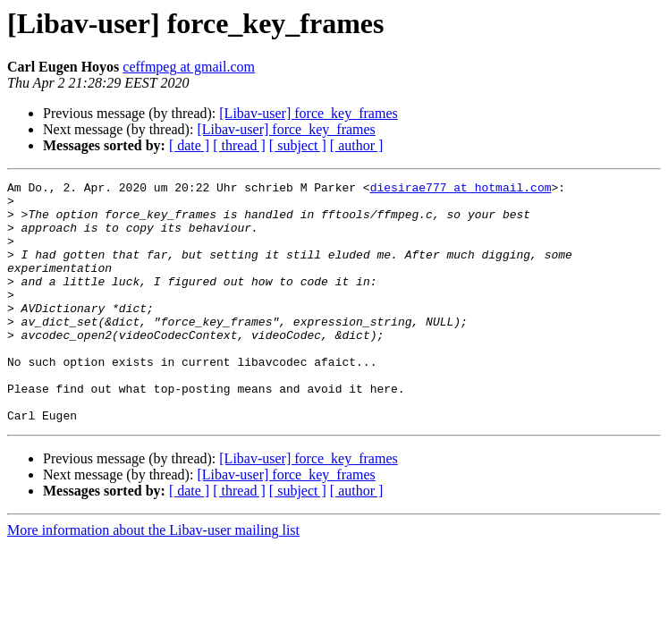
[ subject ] (298, 145)
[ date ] (189, 145)
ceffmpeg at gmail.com (189, 67)
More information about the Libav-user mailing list (153, 578)
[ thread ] (239, 145)
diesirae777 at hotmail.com (461, 190)
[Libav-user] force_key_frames (308, 113)
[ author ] (357, 145)
